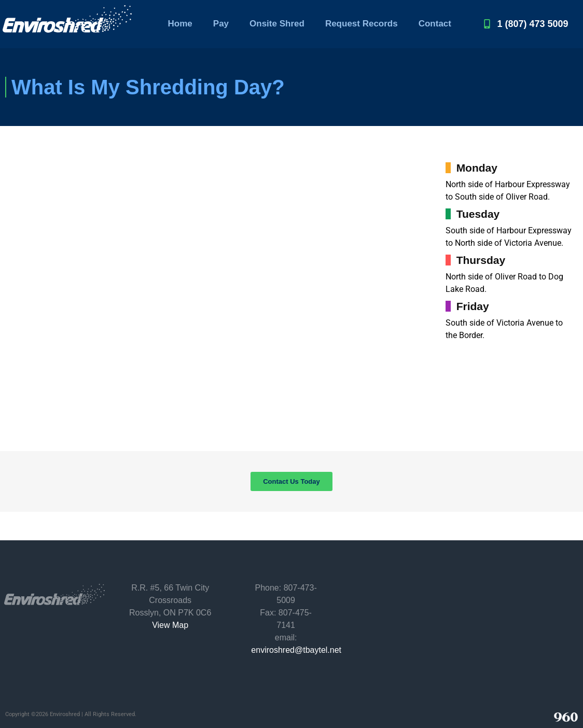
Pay (221, 24)
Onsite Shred (277, 24)
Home (180, 24)
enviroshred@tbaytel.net (296, 650)
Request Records (362, 24)
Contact (435, 24)
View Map (170, 625)
